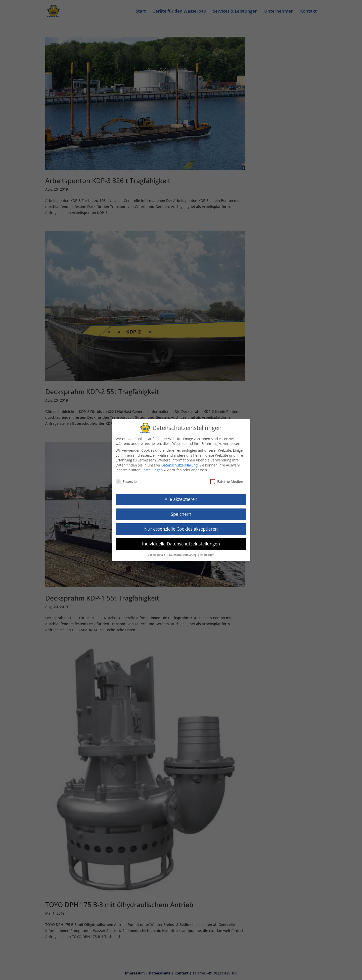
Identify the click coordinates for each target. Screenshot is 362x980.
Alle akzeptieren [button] (181, 498)
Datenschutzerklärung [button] (183, 554)
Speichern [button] (181, 513)
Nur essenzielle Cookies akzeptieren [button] (181, 528)
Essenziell (127, 481)
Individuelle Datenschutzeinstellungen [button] (181, 543)
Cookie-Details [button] (157, 554)
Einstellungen (152, 469)
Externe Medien (227, 481)
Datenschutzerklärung (179, 464)
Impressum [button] (207, 554)
